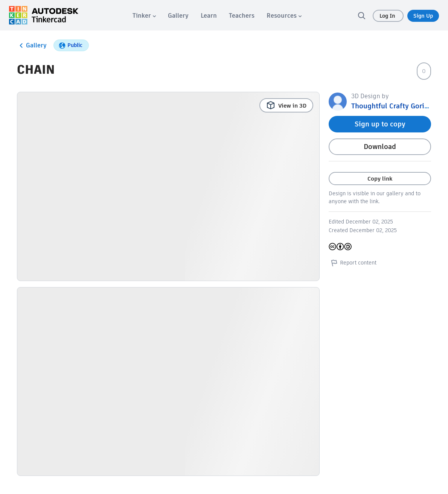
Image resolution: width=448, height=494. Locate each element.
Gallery (32, 46)
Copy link (380, 179)
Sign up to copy (380, 124)
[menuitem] (144, 16)
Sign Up (423, 16)
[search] (361, 15)
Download (380, 147)
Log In (388, 16)
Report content (353, 263)
